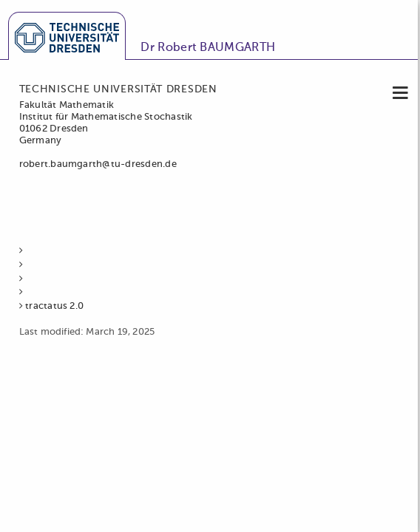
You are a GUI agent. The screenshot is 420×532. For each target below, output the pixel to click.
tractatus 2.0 (54, 306)
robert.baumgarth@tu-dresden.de (98, 164)
